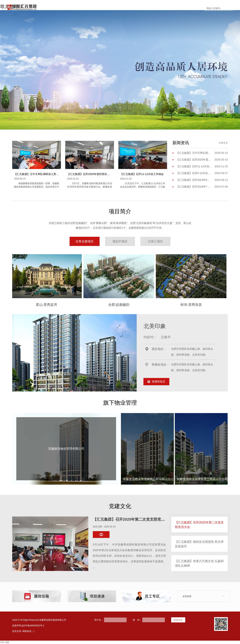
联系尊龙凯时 (192, 8)
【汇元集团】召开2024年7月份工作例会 (194, 187)
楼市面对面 (148, 8)
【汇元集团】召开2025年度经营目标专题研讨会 (95, 174)
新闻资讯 (127, 8)
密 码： (137, 620)
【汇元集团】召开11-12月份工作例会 (142, 174)
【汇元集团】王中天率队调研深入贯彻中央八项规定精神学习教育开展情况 (57, 174)
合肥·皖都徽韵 (91, 305)
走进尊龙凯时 (85, 8)
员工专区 (169, 8)
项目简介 (108, 8)
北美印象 (155, 326)
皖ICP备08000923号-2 (33, 626)
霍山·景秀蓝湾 (18, 305)
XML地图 (5, 642)
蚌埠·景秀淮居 (163, 305)
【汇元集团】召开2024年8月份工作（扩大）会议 (194, 180)
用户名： (99, 620)
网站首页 (63, 8)
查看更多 (223, 143)
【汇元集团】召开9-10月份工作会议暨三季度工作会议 (194, 173)
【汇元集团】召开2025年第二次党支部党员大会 (133, 519)
